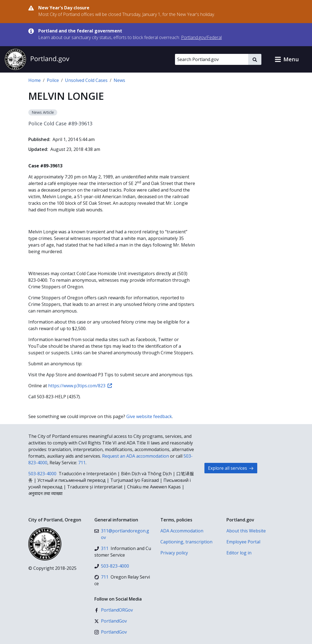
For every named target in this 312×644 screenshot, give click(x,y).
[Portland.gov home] (37, 59)
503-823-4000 (42, 474)
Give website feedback (149, 416)
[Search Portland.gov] (212, 59)
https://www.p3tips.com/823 (80, 386)
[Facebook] (114, 610)
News (119, 80)
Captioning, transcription (186, 542)
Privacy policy (174, 553)
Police (53, 80)
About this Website (246, 531)
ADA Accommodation (182, 531)
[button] (287, 59)
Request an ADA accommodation (136, 456)
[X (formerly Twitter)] (111, 621)
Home (35, 80)
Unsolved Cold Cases (86, 80)
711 (82, 463)
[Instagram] (111, 632)
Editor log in (239, 553)
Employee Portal (243, 542)
